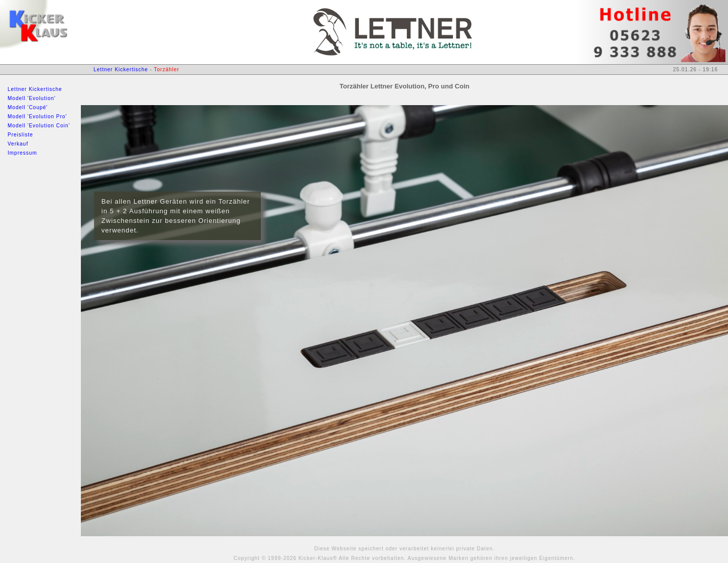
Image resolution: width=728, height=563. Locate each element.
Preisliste (20, 135)
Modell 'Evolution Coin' (39, 126)
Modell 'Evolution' (32, 98)
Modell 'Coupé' (28, 107)
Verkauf (18, 144)
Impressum (22, 153)
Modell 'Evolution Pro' (37, 116)
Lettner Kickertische (35, 89)
